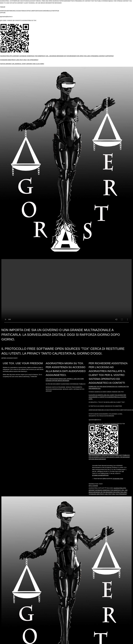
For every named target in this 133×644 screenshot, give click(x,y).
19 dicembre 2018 (118, 479)
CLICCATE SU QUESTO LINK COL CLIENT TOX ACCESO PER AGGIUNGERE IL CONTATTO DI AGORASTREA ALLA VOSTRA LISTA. (107, 397)
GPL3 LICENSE (93, 486)
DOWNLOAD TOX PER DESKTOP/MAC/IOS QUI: (103, 387)
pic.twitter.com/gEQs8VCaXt (100, 475)
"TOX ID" (3, 7)
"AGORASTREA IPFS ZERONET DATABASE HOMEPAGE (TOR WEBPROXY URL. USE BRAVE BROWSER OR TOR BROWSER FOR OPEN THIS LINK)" (108, 490)
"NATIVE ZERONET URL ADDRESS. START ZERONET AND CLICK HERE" (22, 64)
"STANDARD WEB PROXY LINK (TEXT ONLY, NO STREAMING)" (19, 60)
